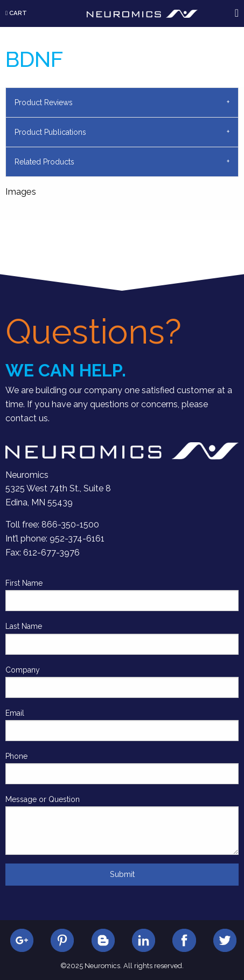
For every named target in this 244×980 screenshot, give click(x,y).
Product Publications (50, 132)
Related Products (44, 162)
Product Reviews (44, 102)
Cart (16, 13)
